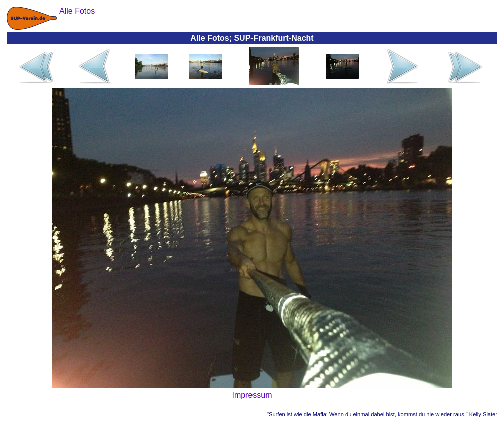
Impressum (252, 395)
